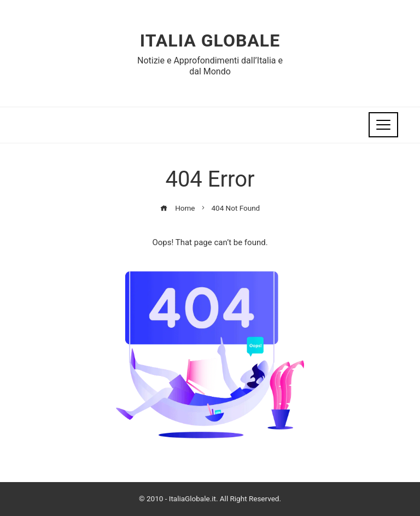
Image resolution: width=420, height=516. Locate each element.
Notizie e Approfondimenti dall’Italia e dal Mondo (210, 66)
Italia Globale (210, 40)
